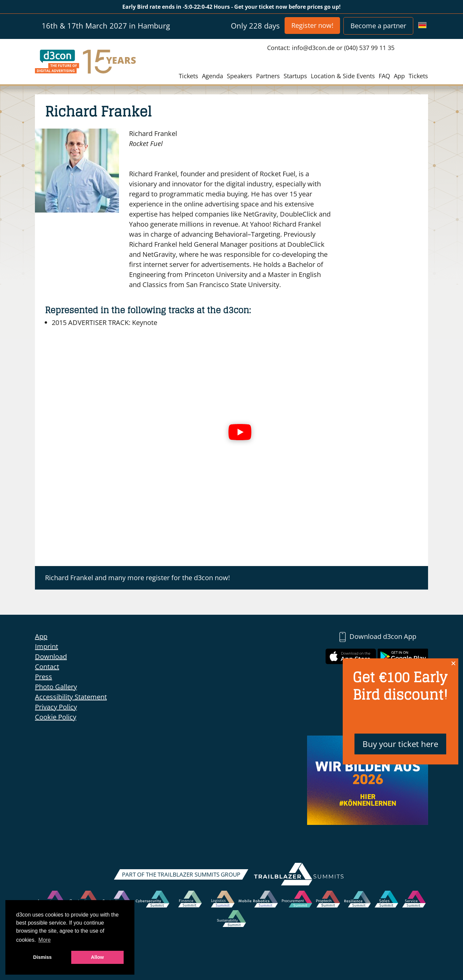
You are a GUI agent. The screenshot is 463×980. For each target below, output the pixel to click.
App (399, 76)
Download (51, 657)
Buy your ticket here (400, 744)
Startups (295, 76)
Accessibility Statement (71, 697)
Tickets (188, 76)
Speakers (240, 76)
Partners (268, 76)
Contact (47, 667)
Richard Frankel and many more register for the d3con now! (137, 578)
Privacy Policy (56, 707)
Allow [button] (97, 957)
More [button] (44, 940)
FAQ (384, 76)
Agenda (213, 76)
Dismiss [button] (43, 957)
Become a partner (378, 26)
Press (44, 677)
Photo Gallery (56, 687)
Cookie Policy (56, 717)
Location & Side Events (343, 76)
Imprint (47, 646)
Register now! (312, 25)
